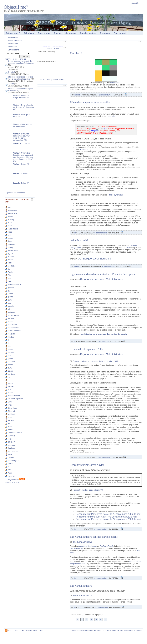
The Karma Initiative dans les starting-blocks (94, 537)
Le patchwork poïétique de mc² (52, 80)
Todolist (11, 84)
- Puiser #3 (21, 174)
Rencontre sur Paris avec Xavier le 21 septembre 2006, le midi (106, 517)
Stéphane (123, 630)
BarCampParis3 (107, 546)
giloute (10, 297)
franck (10, 281)
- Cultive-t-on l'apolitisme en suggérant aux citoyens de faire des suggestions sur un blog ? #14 (23, 157)
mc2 (9, 390)
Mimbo (96, 630)
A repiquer (105, 33)
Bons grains (44, 33)
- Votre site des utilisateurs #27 (23, 125)
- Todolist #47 (22, 143)
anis (9, 207)
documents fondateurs (88, 546)
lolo (9, 377)
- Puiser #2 (21, 183)
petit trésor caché (79, 240)
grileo (10, 309)
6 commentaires (103, 457)
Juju (9, 346)
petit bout (11, 414)
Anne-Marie (12, 210)
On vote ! (11, 72)
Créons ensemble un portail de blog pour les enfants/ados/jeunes (21, 62)
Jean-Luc (11, 322)
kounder (11, 352)
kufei (9, 356)
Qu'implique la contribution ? (94, 259)
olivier (10, 405)
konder (10, 349)
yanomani (11, 476)
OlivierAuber (12, 408)
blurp (10, 223)
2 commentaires (105, 95)
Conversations (13, 50)
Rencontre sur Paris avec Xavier (87, 465)
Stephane (11, 448)
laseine (10, 365)
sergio (10, 439)
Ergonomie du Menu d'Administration (102, 279)
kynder (10, 359)
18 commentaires (101, 608)
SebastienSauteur (15, 433)
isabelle (11, 318)
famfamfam (138, 630)
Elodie (10, 272)
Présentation (13, 38)
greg (9, 303)
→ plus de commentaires (15, 193)
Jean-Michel (12, 325)
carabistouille (13, 229)
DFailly (10, 247)
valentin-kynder (14, 461)
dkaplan (11, 257)
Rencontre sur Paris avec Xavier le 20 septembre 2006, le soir (108, 514)
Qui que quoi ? (13, 33)
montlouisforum (14, 396)
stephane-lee (13, 451)
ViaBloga (83, 630)
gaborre (11, 288)
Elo (9, 269)
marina (10, 383)
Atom (24, 630)
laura (10, 368)
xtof (9, 470)
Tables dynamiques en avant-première (90, 102)
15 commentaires (108, 267)
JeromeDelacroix (14, 331)
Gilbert (10, 294)
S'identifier (136, 3)
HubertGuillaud (14, 315)
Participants (12, 47)
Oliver (10, 402)
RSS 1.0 (11, 630)
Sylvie (10, 454)
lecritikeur (11, 374)
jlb (9, 340)
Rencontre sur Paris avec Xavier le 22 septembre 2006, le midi (108, 519)
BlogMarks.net (13, 480)
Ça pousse (71, 33)
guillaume (11, 312)
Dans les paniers (88, 33)
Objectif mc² (16, 7)
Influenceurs (115, 83)
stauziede (11, 445)
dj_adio (11, 254)
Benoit (10, 217)
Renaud (11, 420)
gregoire (11, 306)
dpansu (11, 260)
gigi (9, 291)
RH (9, 423)
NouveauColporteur (15, 399)
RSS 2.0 (18, 630)
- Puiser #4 (21, 164)
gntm (10, 300)
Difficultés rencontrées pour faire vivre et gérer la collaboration (20, 78)
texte (128, 247)
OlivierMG (12, 411)
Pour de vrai (120, 33)
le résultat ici (85, 149)
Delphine (11, 244)
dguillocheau (13, 251)
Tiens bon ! (76, 53)
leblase (10, 371)
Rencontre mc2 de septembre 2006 (88, 490)
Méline (10, 393)
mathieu (11, 386)
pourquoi (47, 48)
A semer (58, 33)
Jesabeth (11, 334)
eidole (10, 263)
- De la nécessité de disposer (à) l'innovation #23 (24, 107)
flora (9, 278)
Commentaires (32, 630)
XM (9, 467)
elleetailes (12, 266)
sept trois (11, 436)
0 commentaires (101, 578)
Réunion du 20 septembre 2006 (86, 349)
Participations (13, 44)
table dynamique (116, 195)
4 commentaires (101, 529)
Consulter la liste (12, 482)
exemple (111, 116)
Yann (10, 473)
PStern (10, 417)
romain (10, 430)
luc (9, 380)
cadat (10, 226)
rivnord (10, 427)
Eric (9, 275)
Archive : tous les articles (16, 59)
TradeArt (11, 457)
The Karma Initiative (83, 542)
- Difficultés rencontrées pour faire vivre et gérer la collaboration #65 (22, 137)
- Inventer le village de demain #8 (21, 97)
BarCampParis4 (76, 548)
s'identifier (55, 48)
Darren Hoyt (106, 630)
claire (10, 232)
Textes (40, 630)
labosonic (11, 362)
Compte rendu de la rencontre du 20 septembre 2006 (95, 361)
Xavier (10, 464)
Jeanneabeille (13, 328)
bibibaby (11, 220)
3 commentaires (103, 342)
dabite (10, 241)
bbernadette (12, 213)
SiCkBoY (11, 442)
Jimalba (11, 337)
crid (9, 235)
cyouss (10, 238)
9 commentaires (101, 233)
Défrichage (29, 33)
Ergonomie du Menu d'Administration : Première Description (102, 274)
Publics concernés (15, 41)
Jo (9, 343)
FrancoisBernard (14, 284)
